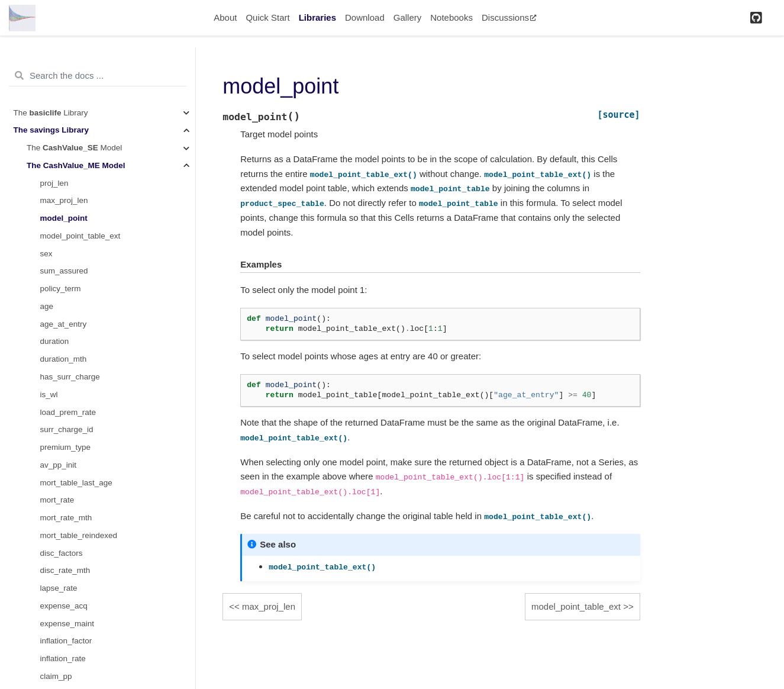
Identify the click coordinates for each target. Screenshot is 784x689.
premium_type (66, 447)
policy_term (61, 289)
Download (365, 17)
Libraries (317, 17)
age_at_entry (64, 324)
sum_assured (64, 271)
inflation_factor (66, 641)
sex (46, 254)
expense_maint (67, 624)
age (47, 306)
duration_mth (64, 359)
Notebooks (451, 17)
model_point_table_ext (80, 236)
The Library (51, 113)
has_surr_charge (70, 377)
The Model (74, 148)
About (225, 17)
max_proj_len (64, 200)
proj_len (54, 183)
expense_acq (64, 606)
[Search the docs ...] (98, 76)
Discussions (509, 17)
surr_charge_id (67, 429)
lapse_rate (59, 588)
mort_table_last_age (76, 483)
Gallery (408, 17)
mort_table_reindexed (79, 535)
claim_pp (56, 676)
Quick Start (267, 17)
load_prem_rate (68, 412)
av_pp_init (59, 465)
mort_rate (57, 500)
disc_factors (62, 553)
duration (55, 341)
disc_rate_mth (65, 570)
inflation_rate (63, 659)
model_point (64, 218)
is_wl (49, 395)
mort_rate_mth (66, 518)
